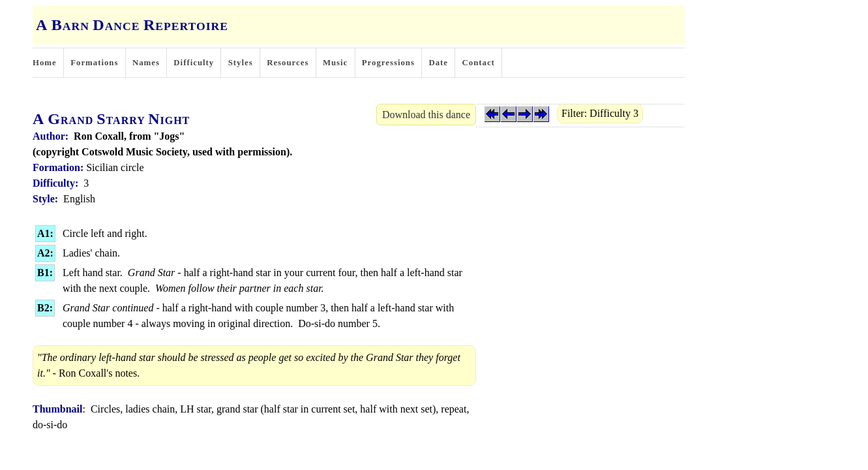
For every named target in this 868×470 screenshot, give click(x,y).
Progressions (388, 63)
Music (335, 63)
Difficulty (194, 63)
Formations (94, 63)
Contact (479, 63)
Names (146, 63)
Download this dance (426, 115)
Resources (288, 63)
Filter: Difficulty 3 (600, 113)
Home (45, 63)
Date (438, 63)
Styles (241, 63)
